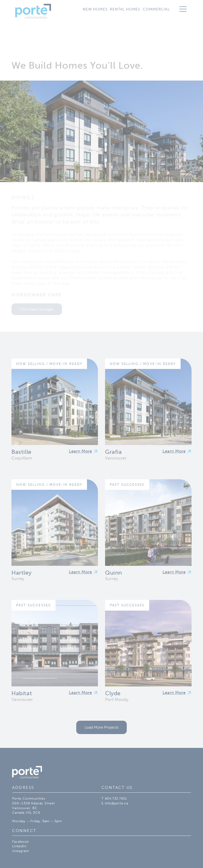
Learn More (80, 451)
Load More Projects (101, 727)
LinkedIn (19, 846)
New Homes (95, 9)
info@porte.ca (117, 803)
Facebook (20, 842)
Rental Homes (125, 9)
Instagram (20, 851)
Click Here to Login (37, 309)
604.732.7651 (116, 799)
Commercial (156, 9)
